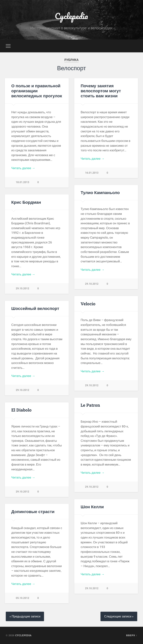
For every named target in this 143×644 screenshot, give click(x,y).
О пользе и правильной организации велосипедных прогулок (37, 91)
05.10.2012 (22, 598)
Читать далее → (23, 168)
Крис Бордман (26, 202)
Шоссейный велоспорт (35, 308)
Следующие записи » (119, 616)
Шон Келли (92, 507)
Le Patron (90, 405)
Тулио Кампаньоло (100, 192)
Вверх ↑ (132, 635)
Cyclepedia (71, 16)
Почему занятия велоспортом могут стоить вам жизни (101, 91)
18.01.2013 (22, 182)
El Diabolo (21, 410)
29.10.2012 (92, 284)
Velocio (88, 304)
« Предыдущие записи (25, 616)
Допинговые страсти (33, 511)
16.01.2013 (92, 173)
